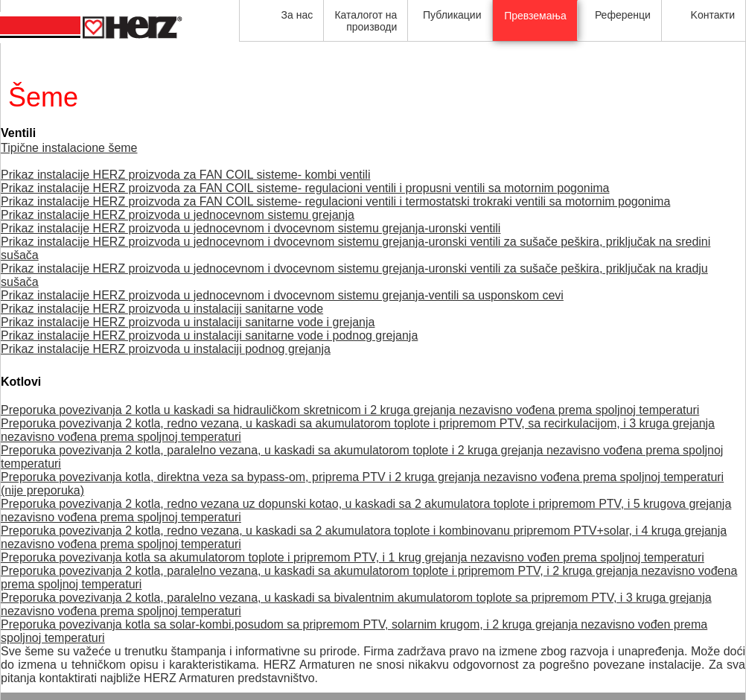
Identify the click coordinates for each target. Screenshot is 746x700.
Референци (623, 15)
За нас (297, 15)
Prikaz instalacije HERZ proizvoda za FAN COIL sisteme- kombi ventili (185, 175)
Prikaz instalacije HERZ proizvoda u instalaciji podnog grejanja (166, 349)
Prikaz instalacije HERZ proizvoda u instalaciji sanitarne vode (162, 309)
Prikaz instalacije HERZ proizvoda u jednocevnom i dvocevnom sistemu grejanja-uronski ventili (251, 228)
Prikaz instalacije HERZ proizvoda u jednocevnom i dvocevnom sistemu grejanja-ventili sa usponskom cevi (282, 295)
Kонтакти (713, 15)
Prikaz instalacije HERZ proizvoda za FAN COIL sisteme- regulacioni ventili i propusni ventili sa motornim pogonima (305, 188)
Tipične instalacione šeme (69, 148)
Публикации (452, 15)
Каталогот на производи (366, 21)
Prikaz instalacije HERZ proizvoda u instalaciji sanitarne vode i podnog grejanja (209, 335)
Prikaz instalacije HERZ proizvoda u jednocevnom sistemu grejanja (178, 215)
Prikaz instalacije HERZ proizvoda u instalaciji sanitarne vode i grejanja (188, 322)
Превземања (535, 16)
